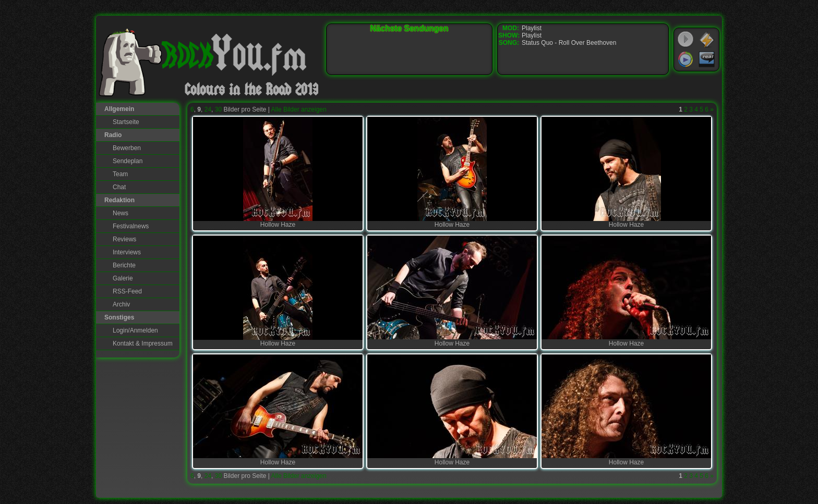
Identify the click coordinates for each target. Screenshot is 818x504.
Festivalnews (131, 226)
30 (218, 109)
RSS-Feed (127, 291)
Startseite (126, 122)
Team (120, 174)
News (121, 213)
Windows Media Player (685, 59)
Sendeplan (128, 161)
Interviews (127, 252)
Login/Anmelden (135, 330)
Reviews (124, 239)
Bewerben (127, 148)
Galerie (123, 278)
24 (208, 109)
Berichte (124, 265)
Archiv (121, 304)
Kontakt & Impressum (143, 343)
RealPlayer (707, 59)
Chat (119, 187)
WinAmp (707, 40)
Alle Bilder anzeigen (299, 109)
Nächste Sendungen (410, 28)
